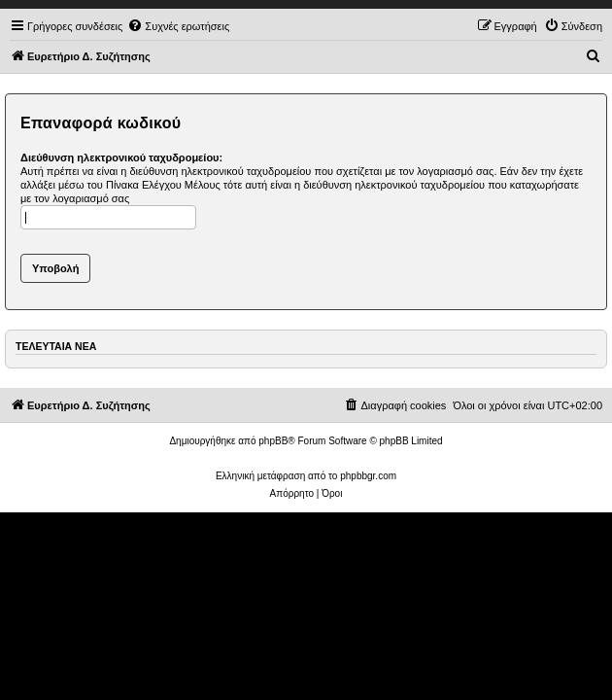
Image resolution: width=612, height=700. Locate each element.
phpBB (273, 441)
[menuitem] (178, 26)
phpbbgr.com (368, 476)
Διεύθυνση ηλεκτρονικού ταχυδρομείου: (121, 157)
